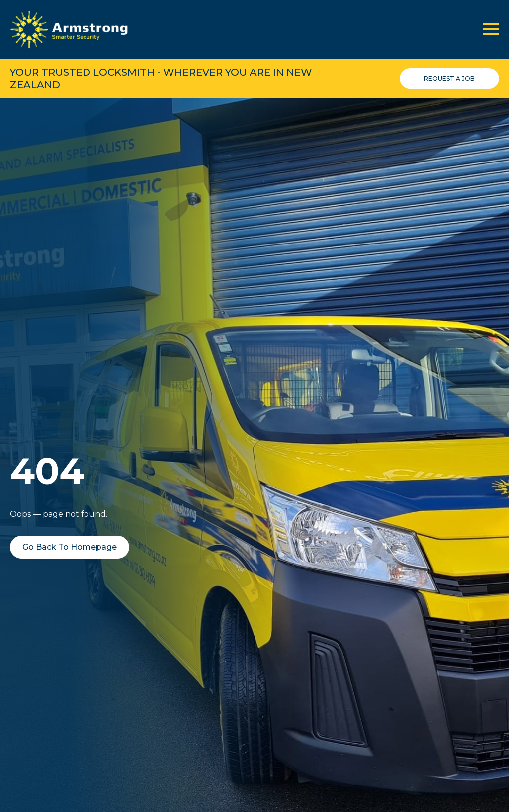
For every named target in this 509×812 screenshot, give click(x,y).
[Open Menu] (491, 29)
